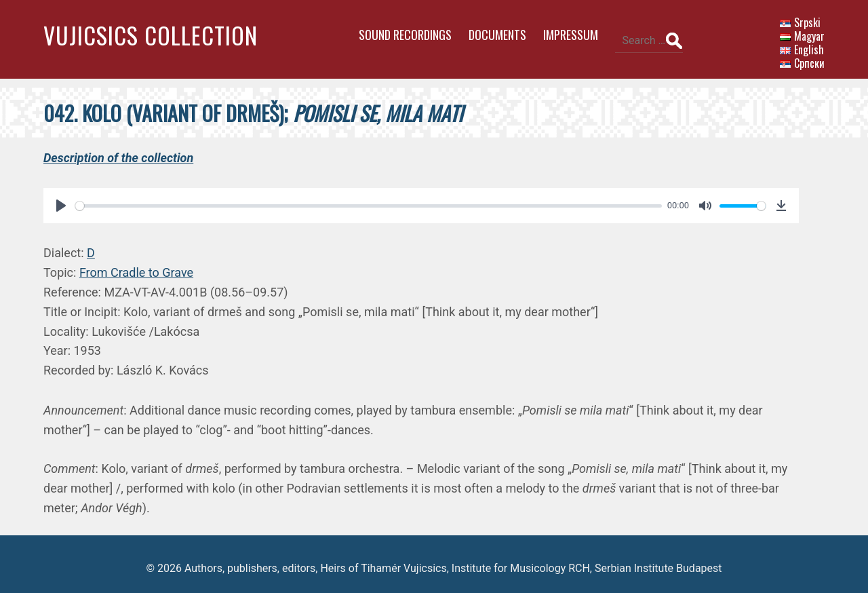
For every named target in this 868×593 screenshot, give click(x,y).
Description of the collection (118, 150)
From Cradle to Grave (136, 265)
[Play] (61, 198)
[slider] (362, 198)
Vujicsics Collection (151, 35)
